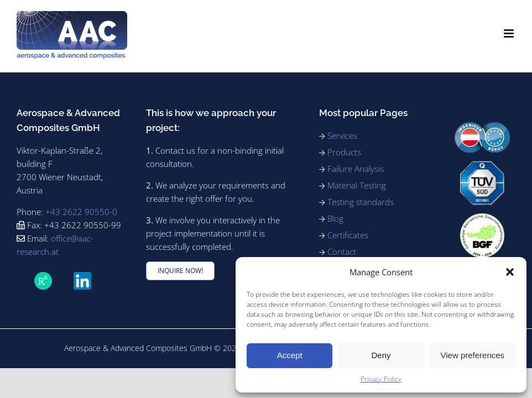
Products (344, 152)
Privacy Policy (381, 379)
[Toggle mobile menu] (510, 33)
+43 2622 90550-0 (81, 212)
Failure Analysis (356, 169)
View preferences (473, 355)
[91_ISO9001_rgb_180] (482, 166)
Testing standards (361, 202)
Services (342, 135)
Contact (342, 252)
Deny (381, 355)
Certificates (348, 235)
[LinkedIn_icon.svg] (82, 277)
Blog (335, 218)
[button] (510, 272)
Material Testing (357, 185)
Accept (290, 355)
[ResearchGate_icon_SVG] (43, 277)
